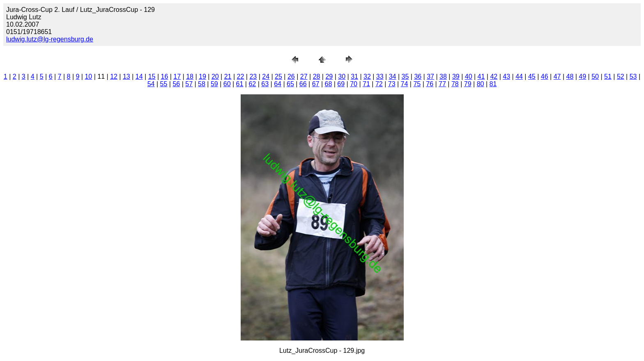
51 (608, 77)
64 (278, 84)
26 (291, 77)
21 (228, 77)
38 (443, 77)
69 (341, 84)
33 (380, 77)
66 (303, 84)
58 (202, 84)
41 (481, 77)
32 (367, 77)
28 (317, 77)
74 (405, 84)
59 (214, 84)
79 (468, 84)
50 (595, 77)
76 (430, 84)
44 (519, 77)
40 (469, 77)
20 (215, 77)
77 (442, 84)
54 (151, 84)
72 (379, 84)
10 (88, 77)
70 (354, 84)
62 (252, 84)
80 (481, 84)
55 (164, 84)
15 (152, 77)
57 (189, 84)
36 (418, 77)
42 (494, 77)
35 (405, 77)
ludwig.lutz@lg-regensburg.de (50, 39)
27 (304, 77)
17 (177, 77)
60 (227, 84)
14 (139, 77)
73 (392, 84)
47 (557, 77)
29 (329, 77)
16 (165, 77)
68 (329, 84)
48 (570, 77)
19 (202, 77)
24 (266, 77)
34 (393, 77)
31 (354, 77)
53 (633, 77)
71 (366, 84)
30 (342, 77)
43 (506, 77)
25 (278, 77)
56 (176, 84)
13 (126, 77)
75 (417, 84)
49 (582, 77)
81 (493, 84)
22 (241, 77)
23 (253, 77)
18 (190, 77)
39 (456, 77)
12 (114, 77)
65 (290, 84)
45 (532, 77)
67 (316, 84)
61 (240, 84)
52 (621, 77)
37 (430, 77)
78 (455, 84)
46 (545, 77)
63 (265, 84)
